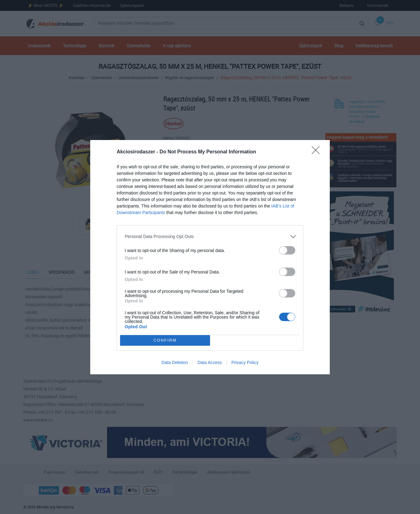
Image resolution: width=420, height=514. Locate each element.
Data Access (210, 362)
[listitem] (210, 237)
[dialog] (210, 257)
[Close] (318, 152)
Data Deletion (175, 362)
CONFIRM (165, 340)
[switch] (287, 250)
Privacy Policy (245, 362)
